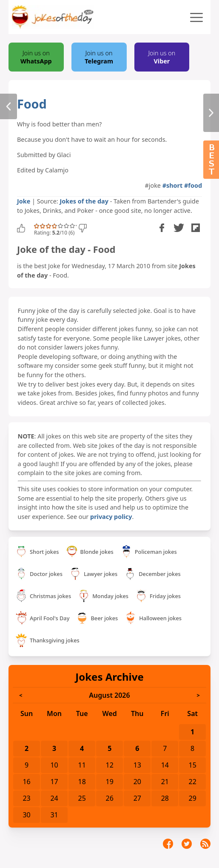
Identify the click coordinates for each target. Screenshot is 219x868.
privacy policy (111, 517)
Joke (24, 201)
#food (193, 185)
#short (173, 185)
